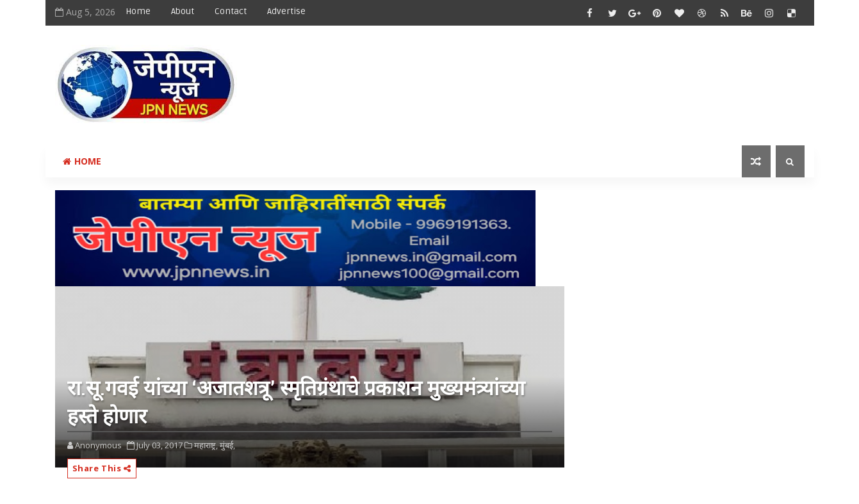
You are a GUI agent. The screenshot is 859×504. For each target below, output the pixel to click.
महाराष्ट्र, (206, 445)
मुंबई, (227, 445)
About (183, 11)
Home (138, 11)
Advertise (286, 11)
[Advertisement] (570, 75)
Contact (231, 11)
